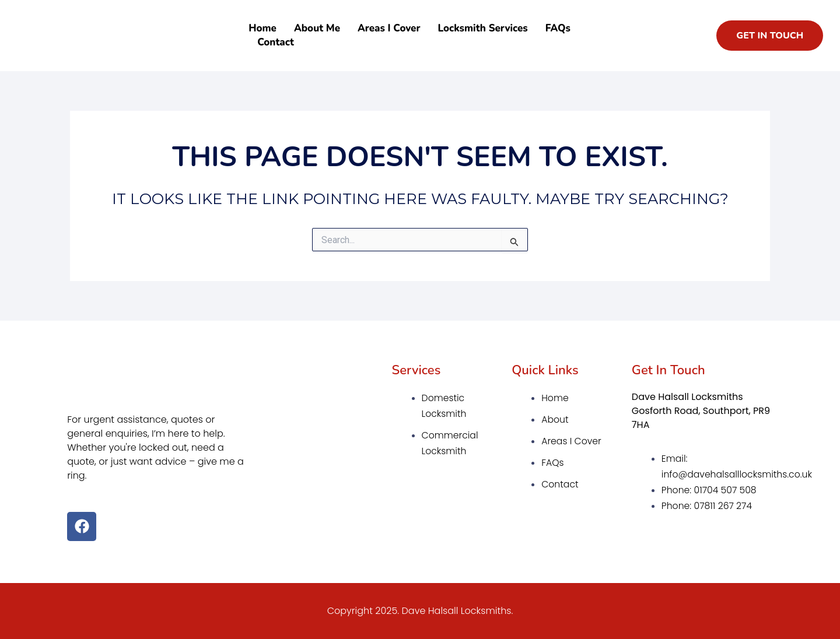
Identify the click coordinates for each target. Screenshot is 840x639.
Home (262, 28)
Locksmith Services (482, 28)
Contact (276, 42)
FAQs (558, 28)
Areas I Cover (389, 28)
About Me (317, 28)
